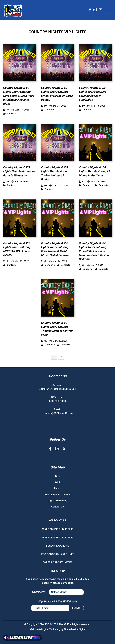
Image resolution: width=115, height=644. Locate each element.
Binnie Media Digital (75, 629)
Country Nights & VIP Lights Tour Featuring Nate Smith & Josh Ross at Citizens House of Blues (18, 96)
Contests (10, 114)
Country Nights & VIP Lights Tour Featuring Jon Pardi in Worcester (20, 171)
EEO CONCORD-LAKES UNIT (57, 554)
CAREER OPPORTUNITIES (57, 562)
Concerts (86, 185)
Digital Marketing (58, 500)
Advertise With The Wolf (58, 494)
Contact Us (57, 507)
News (57, 488)
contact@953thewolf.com (58, 413)
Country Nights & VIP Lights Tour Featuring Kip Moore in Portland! (95, 171)
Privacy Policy (58, 571)
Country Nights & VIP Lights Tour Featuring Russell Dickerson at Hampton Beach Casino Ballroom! (94, 251)
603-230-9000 (57, 401)
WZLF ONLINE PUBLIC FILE (57, 538)
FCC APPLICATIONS (58, 546)
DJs (57, 476)
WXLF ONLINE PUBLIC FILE (57, 529)
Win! (57, 482)
